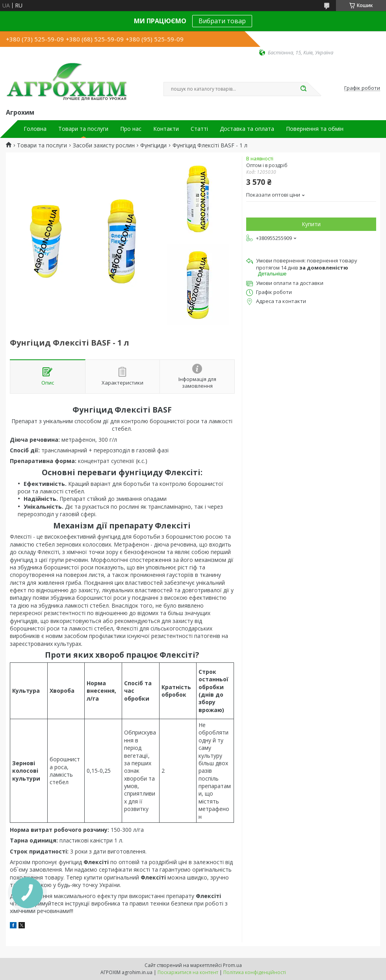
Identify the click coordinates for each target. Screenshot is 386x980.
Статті (199, 129)
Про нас (131, 129)
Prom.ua (232, 965)
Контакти (166, 129)
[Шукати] (303, 89)
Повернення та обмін (315, 129)
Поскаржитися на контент (188, 972)
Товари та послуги (83, 129)
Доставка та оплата (247, 129)
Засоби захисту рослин (104, 145)
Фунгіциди (153, 145)
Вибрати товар (222, 21)
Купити (311, 224)
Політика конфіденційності (255, 972)
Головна (35, 129)
